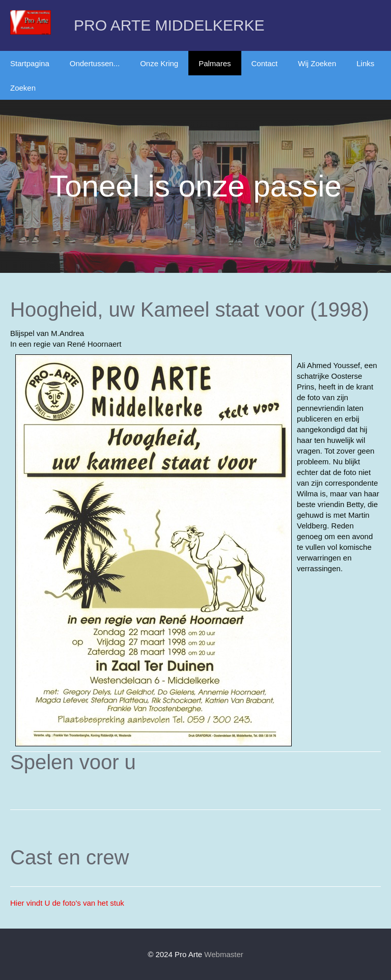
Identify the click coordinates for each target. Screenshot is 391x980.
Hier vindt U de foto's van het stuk (67, 903)
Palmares (215, 63)
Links (365, 63)
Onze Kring (159, 63)
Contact (265, 63)
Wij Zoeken (317, 63)
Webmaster (224, 954)
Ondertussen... (95, 63)
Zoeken (23, 88)
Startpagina (30, 63)
